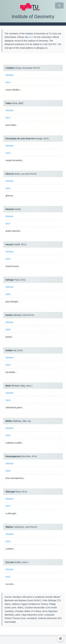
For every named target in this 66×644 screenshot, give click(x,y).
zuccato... (10, 584)
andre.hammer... (14, 231)
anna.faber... (12, 125)
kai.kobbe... (11, 372)
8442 (8, 365)
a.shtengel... (12, 513)
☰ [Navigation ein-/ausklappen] (59, 5)
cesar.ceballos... (14, 90)
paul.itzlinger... (13, 302)
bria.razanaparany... (15, 478)
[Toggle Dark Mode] (60, 638)
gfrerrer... (10, 196)
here (31, 37)
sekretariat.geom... (15, 407)
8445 (8, 153)
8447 (8, 118)
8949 (8, 294)
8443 (8, 82)
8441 (8, 400)
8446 (8, 330)
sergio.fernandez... (15, 160)
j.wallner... (10, 549)
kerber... (10, 337)
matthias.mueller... (15, 443)
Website (10, 75)
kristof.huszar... (13, 266)
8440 (8, 541)
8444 (8, 188)
